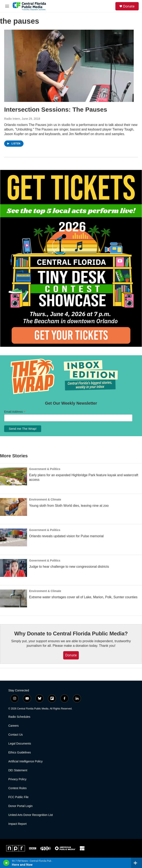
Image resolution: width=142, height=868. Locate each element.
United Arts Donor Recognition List (31, 815)
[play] (6, 863)
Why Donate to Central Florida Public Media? (71, 634)
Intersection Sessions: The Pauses (56, 109)
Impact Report (17, 824)
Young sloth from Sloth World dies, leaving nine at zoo (69, 506)
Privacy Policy (17, 779)
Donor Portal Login (20, 806)
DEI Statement (18, 770)
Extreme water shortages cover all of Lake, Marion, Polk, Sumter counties (83, 597)
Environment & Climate (45, 499)
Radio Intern (12, 119)
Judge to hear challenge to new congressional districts (69, 567)
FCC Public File (18, 797)
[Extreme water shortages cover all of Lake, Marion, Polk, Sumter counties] (14, 598)
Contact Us (15, 735)
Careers (14, 726)
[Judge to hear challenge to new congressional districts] (14, 568)
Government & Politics (45, 469)
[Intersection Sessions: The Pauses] (69, 66)
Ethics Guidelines (20, 753)
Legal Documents (20, 744)
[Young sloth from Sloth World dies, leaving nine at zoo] (14, 507)
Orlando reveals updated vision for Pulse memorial (66, 536)
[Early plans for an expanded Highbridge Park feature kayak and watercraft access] (14, 476)
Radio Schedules (19, 717)
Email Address (15, 412)
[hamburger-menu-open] (7, 6)
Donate (129, 6)
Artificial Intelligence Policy (25, 761)
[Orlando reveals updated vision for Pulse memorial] (14, 537)
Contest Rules (17, 788)
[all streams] (136, 863)
